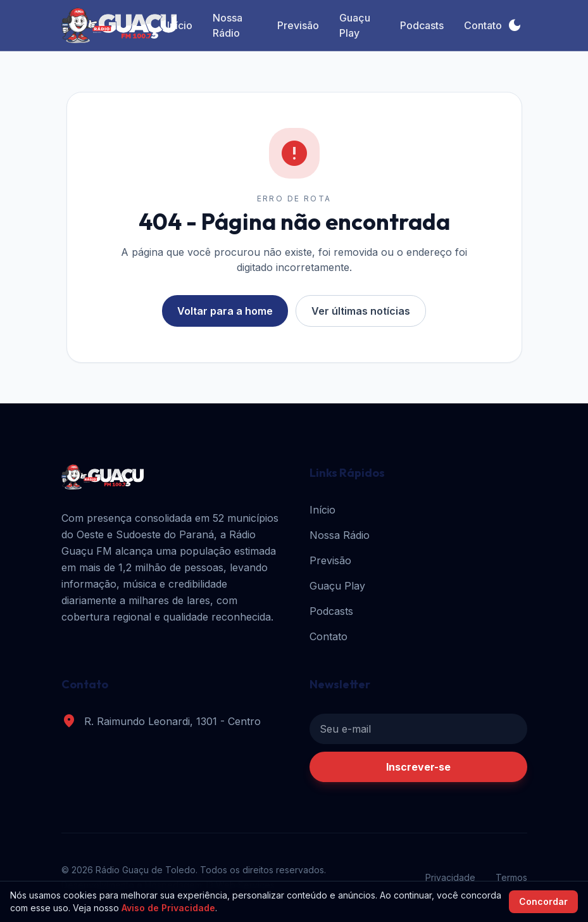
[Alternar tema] (515, 25)
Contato (483, 25)
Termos (511, 877)
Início (180, 25)
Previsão (298, 25)
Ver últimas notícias (361, 311)
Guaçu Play (355, 25)
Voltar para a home (225, 311)
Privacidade (450, 877)
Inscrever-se (418, 767)
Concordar (543, 901)
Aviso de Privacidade (168, 908)
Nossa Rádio (228, 25)
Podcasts (422, 25)
